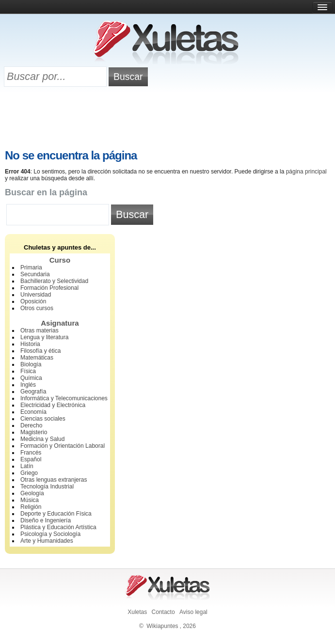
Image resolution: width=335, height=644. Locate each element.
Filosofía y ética (40, 351)
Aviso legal (193, 612)
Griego (29, 473)
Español (31, 459)
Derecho (31, 425)
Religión (31, 507)
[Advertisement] (168, 120)
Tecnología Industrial (47, 487)
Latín (27, 466)
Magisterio (34, 432)
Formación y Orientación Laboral (63, 446)
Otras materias (40, 330)
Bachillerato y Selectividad (54, 281)
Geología (32, 493)
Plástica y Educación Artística (58, 527)
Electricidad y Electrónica (53, 405)
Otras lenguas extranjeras (54, 480)
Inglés (28, 385)
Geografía (33, 392)
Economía (33, 412)
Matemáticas (37, 358)
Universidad (36, 295)
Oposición (33, 301)
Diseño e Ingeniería (46, 520)
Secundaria (35, 274)
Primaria (31, 267)
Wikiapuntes (162, 626)
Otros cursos (37, 308)
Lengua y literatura (44, 337)
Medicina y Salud (42, 439)
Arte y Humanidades (47, 541)
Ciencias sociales (43, 419)
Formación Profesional (49, 288)
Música (30, 500)
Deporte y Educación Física (56, 514)
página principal (306, 172)
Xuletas (137, 612)
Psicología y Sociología (50, 534)
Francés (31, 453)
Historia (30, 344)
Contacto (163, 612)
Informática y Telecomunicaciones (64, 398)
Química (31, 378)
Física (28, 371)
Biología (31, 364)
